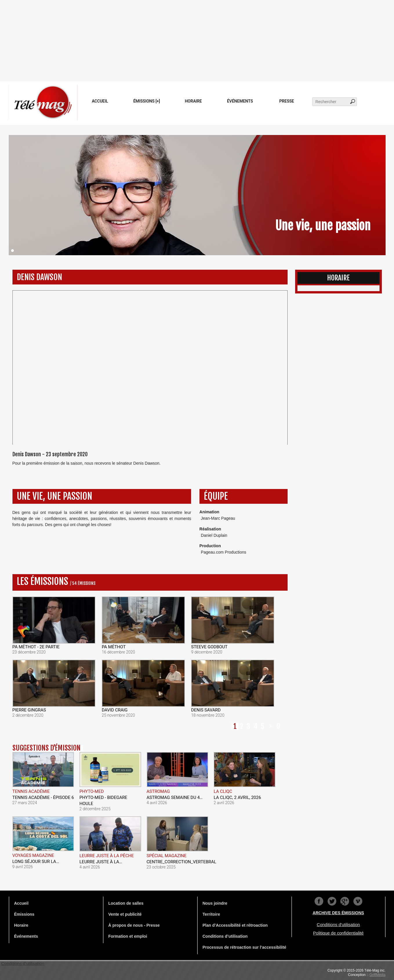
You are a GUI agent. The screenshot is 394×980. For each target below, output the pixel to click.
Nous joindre (215, 903)
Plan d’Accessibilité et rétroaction (235, 925)
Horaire (193, 101)
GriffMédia (377, 975)
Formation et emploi (128, 936)
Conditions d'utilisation (338, 925)
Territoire (211, 914)
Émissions (24, 914)
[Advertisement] (197, 41)
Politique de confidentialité (338, 933)
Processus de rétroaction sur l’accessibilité (245, 947)
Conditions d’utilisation (225, 936)
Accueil (100, 101)
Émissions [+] (147, 101)
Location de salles (126, 903)
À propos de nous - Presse (134, 925)
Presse (287, 101)
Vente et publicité (125, 914)
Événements (240, 101)
